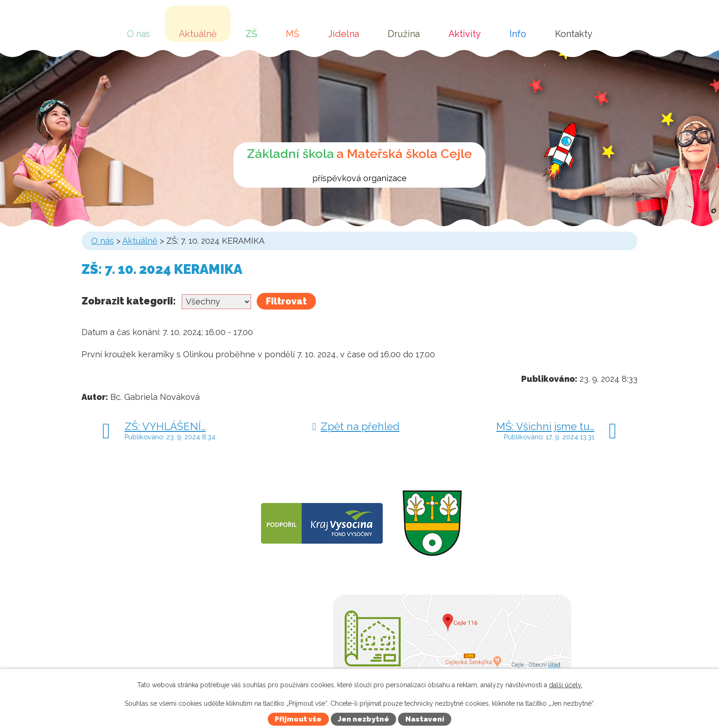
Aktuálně (198, 34)
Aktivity (465, 34)
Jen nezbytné (363, 719)
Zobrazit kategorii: (129, 301)
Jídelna (344, 34)
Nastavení (425, 719)
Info (518, 34)
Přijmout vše (298, 719)
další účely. (566, 685)
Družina (404, 34)
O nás (139, 34)
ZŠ (251, 34)
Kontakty (574, 34)
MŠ (293, 34)
